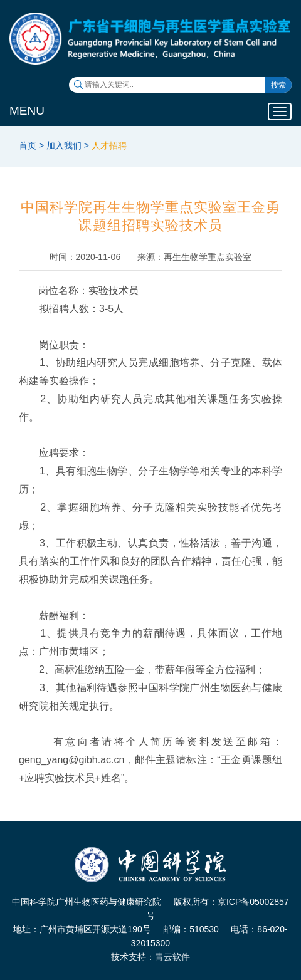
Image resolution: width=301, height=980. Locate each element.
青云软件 (172, 957)
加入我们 (64, 145)
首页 (28, 145)
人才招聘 (109, 145)
